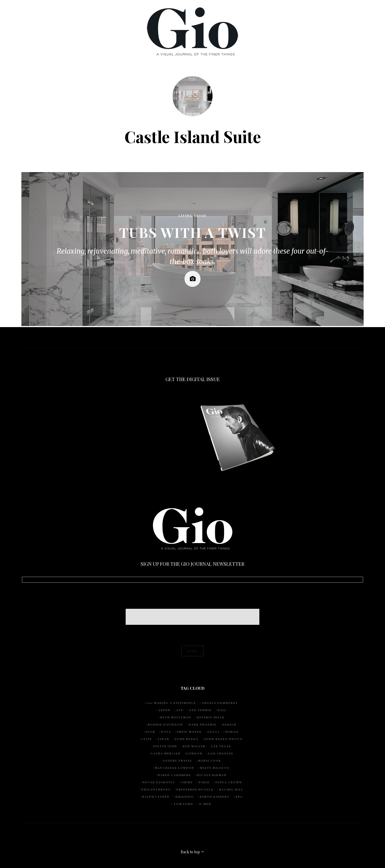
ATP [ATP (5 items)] (180, 710)
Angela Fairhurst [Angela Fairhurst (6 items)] (220, 703)
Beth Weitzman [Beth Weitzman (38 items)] (176, 717)
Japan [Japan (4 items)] (164, 739)
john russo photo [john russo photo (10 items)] (224, 739)
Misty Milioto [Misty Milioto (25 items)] (215, 768)
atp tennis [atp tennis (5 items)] (201, 710)
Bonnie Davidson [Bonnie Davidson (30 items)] (165, 724)
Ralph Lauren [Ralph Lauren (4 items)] (156, 797)
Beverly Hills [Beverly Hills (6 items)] (211, 717)
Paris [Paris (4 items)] (204, 782)
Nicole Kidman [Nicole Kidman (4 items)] (212, 775)
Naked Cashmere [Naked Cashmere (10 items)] (174, 775)
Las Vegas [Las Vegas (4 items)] (221, 746)
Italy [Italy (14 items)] (147, 739)
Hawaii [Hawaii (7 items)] (232, 732)
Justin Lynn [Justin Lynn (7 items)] (165, 746)
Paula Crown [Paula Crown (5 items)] (229, 782)
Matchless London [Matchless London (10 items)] (174, 768)
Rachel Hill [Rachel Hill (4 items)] (231, 789)
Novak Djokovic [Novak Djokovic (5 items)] (159, 782)
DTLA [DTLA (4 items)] (166, 732)
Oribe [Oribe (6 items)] (187, 782)
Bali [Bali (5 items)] (222, 710)
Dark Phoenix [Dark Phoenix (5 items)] (203, 724)
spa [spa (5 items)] (239, 797)
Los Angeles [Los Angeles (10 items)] (221, 753)
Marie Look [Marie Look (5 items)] (210, 761)
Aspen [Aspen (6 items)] (164, 710)
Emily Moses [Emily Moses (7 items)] (189, 732)
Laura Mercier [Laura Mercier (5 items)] (166, 753)
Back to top (193, 852)
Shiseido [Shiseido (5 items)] (185, 797)
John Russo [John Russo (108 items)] (187, 739)
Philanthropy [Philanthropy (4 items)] (156, 789)
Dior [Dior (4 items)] (151, 732)
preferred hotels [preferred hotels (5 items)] (195, 789)
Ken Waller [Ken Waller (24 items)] (194, 746)
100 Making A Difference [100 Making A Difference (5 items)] (171, 703)
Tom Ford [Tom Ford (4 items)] (183, 804)
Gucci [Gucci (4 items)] (213, 732)
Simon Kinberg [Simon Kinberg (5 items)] (215, 797)
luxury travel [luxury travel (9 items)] (178, 761)
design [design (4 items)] (230, 724)
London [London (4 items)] (194, 753)
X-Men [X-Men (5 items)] (205, 804)
